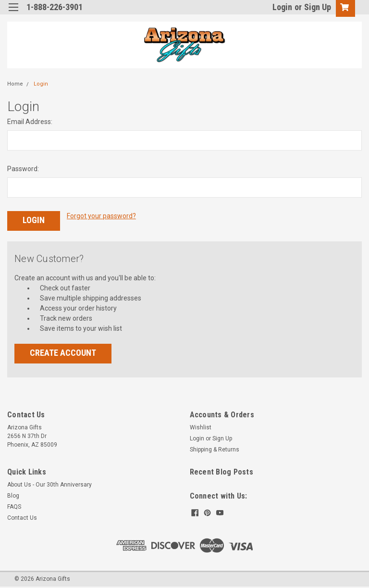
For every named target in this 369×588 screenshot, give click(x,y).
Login (282, 7)
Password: (23, 169)
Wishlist (201, 427)
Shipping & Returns (215, 449)
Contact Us (22, 517)
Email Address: (30, 122)
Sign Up (318, 7)
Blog (13, 495)
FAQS (14, 506)
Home (15, 84)
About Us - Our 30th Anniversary (49, 484)
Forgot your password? (101, 216)
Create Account (63, 352)
